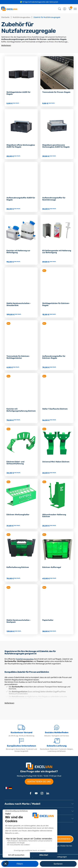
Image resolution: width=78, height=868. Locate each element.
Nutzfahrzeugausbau (25, 659)
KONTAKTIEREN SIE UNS (39, 782)
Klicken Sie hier (66, 846)
